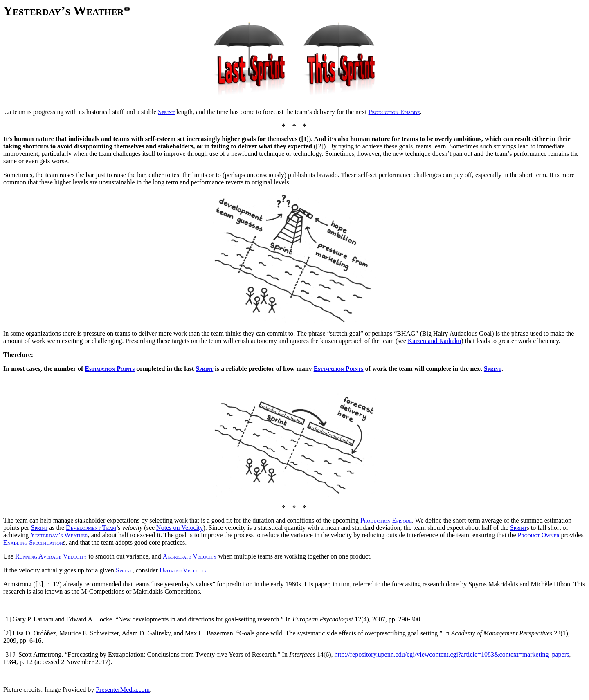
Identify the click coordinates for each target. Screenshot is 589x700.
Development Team (91, 528)
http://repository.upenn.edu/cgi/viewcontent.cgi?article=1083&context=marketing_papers (452, 654)
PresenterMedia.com (123, 690)
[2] (7, 633)
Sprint (204, 369)
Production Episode (386, 520)
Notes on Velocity (180, 528)
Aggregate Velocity (190, 556)
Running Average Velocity (51, 556)
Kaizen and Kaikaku (435, 341)
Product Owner (539, 535)
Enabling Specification (33, 542)
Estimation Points (110, 369)
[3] (7, 654)
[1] (7, 619)
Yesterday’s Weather (59, 535)
